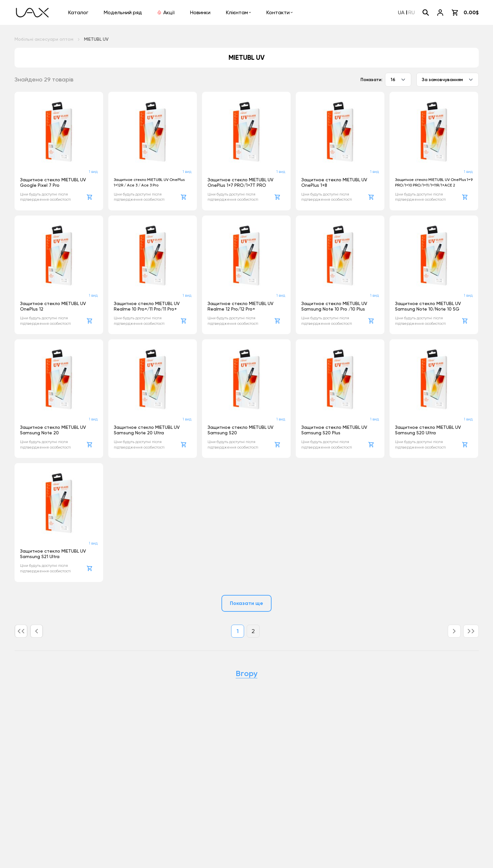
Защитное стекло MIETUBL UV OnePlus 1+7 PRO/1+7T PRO (241, 182)
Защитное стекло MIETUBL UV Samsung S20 (241, 430)
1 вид (93, 172)
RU (412, 12)
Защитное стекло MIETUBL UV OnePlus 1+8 (334, 182)
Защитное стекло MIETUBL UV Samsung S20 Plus (334, 430)
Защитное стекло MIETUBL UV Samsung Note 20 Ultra (147, 430)
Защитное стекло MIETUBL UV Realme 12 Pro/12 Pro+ (241, 306)
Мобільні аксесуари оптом (44, 39)
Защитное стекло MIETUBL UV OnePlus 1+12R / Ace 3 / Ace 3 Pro (149, 182)
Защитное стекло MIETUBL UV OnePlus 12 (53, 306)
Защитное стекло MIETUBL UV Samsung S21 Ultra (53, 554)
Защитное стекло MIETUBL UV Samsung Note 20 (53, 430)
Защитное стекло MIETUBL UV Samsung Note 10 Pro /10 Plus (334, 306)
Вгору (247, 673)
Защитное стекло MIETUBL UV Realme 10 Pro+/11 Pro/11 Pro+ (147, 306)
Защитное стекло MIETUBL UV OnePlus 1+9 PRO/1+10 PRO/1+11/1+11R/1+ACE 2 (434, 182)
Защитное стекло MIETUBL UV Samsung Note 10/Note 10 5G (428, 306)
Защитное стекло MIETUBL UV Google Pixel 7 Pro (53, 182)
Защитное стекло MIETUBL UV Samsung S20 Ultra (428, 430)
